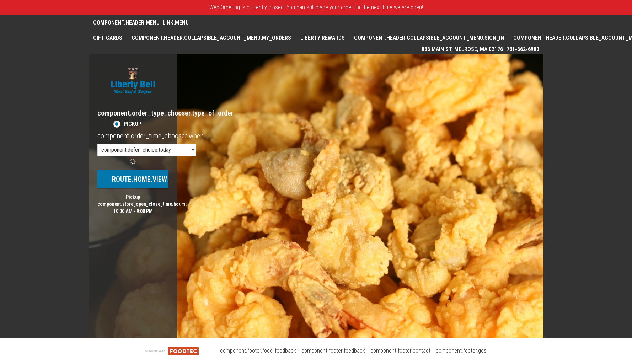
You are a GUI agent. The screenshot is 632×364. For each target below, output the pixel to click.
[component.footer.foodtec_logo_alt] (172, 351)
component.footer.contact (400, 351)
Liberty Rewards (323, 38)
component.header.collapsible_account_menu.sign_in (429, 38)
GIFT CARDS (108, 38)
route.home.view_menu (150, 179)
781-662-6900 (523, 49)
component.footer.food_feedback (258, 351)
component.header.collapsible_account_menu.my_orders (211, 38)
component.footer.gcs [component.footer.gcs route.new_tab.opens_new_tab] (461, 351)
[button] (133, 81)
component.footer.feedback (333, 351)
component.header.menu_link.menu (141, 23)
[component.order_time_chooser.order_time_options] (147, 150)
